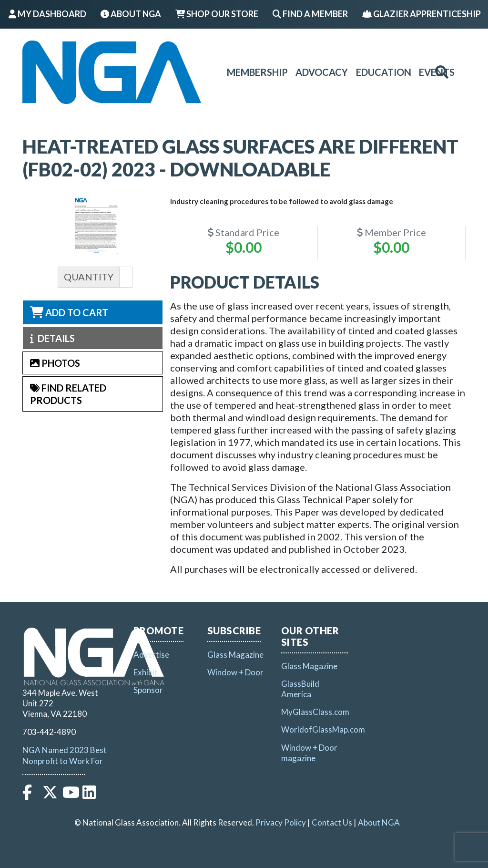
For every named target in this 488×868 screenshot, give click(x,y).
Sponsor (148, 690)
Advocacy (322, 72)
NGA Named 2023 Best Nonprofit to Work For (65, 755)
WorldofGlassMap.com (323, 729)
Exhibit (146, 672)
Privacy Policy (281, 822)
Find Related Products (68, 394)
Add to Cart (69, 312)
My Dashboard (47, 14)
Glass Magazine (235, 655)
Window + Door (235, 672)
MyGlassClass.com (315, 712)
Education (384, 72)
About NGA (131, 14)
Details (52, 338)
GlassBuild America (300, 689)
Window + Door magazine (309, 753)
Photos (55, 363)
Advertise (151, 655)
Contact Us (332, 822)
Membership (257, 72)
